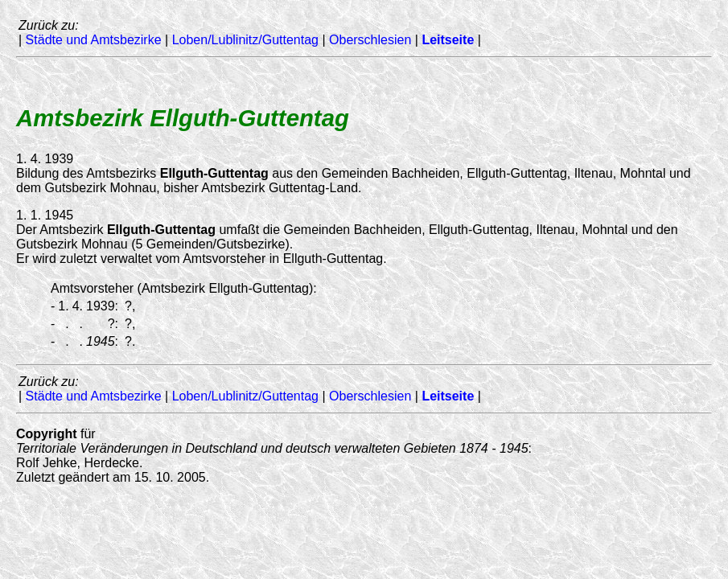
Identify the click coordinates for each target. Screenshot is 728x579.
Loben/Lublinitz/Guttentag (245, 40)
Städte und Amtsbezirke (94, 40)
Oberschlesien (370, 40)
